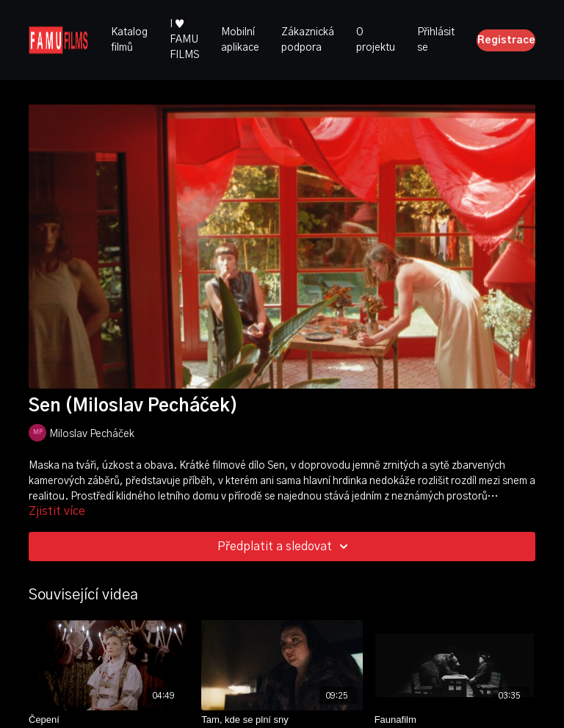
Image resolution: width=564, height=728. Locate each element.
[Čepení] (109, 720)
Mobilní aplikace (240, 40)
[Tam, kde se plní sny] (282, 720)
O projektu (376, 40)
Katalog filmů (129, 40)
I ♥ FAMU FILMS (184, 40)
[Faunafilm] (455, 720)
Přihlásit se (436, 40)
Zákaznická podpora (308, 40)
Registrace (506, 40)
